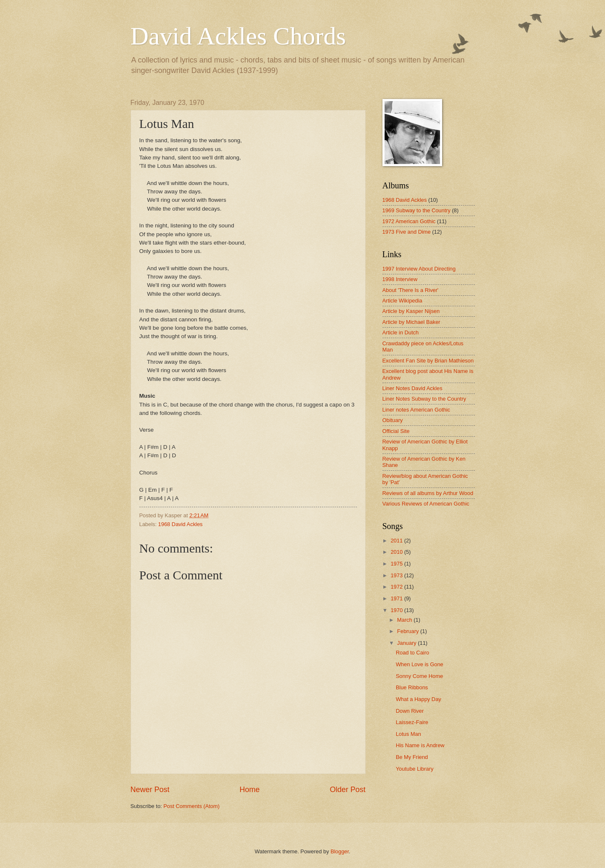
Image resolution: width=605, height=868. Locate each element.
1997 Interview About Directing (419, 269)
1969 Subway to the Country (416, 210)
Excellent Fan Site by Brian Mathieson (428, 361)
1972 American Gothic (409, 221)
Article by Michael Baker (411, 322)
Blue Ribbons (412, 687)
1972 (397, 587)
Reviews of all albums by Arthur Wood (428, 493)
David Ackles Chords (238, 36)
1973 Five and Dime (407, 232)
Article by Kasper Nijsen (411, 311)
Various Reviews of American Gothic (426, 504)
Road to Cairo (412, 653)
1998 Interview (400, 279)
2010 (397, 552)
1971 (397, 598)
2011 (397, 541)
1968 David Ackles (181, 524)
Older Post (347, 790)
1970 (397, 610)
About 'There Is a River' (411, 290)
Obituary (393, 420)
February (409, 631)
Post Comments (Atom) (191, 806)
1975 (397, 564)
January (407, 643)
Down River (410, 711)
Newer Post (150, 790)
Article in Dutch (401, 332)
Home (249, 790)
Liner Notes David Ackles (412, 388)
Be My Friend (412, 757)
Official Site (396, 431)
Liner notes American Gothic (416, 410)
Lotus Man (409, 734)
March (405, 620)
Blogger (340, 851)
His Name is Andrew (420, 745)
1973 (397, 575)
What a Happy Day (419, 699)
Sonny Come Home (419, 676)
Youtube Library (415, 769)
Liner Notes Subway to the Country (424, 399)
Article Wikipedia (402, 301)
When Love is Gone (420, 664)
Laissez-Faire (412, 722)
